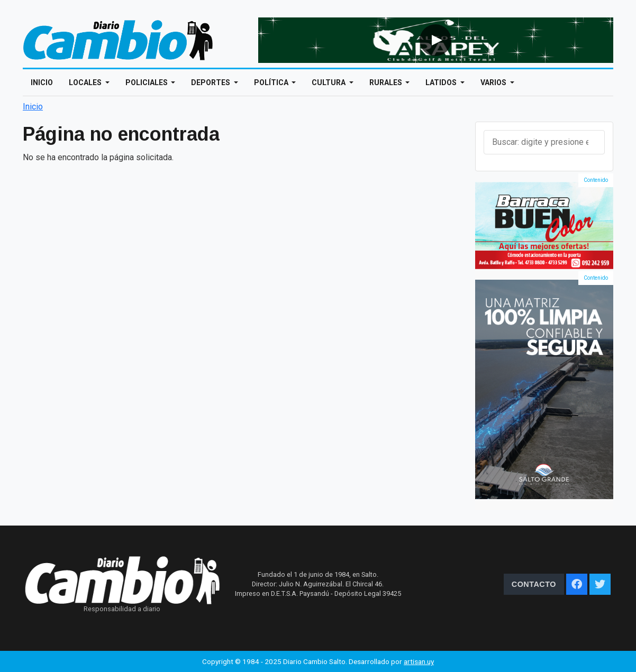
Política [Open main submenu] (272, 82)
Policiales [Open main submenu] (147, 82)
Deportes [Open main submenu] (211, 82)
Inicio (42, 82)
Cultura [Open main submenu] (329, 82)
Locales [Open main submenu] (86, 82)
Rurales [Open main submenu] (387, 82)
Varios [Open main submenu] (494, 82)
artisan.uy (419, 661)
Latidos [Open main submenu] (442, 82)
